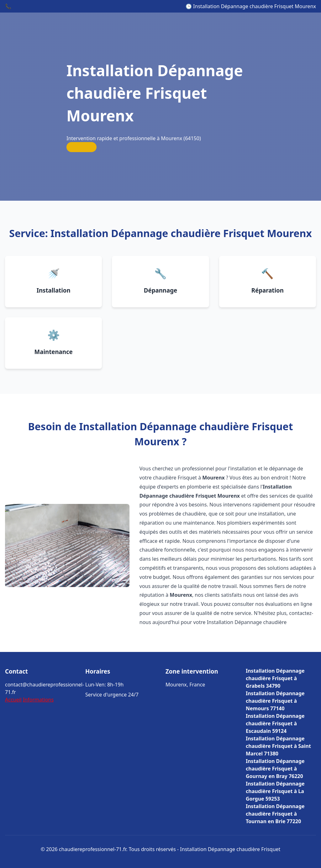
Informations (38, 700)
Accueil (13, 700)
